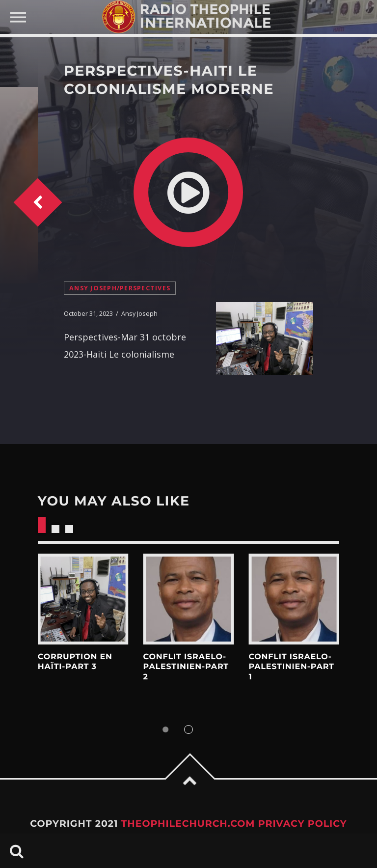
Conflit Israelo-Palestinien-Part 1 (291, 667)
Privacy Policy (303, 824)
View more (83, 599)
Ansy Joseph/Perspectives (120, 288)
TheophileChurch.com (188, 824)
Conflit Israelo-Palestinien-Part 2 (186, 667)
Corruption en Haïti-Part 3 (75, 662)
